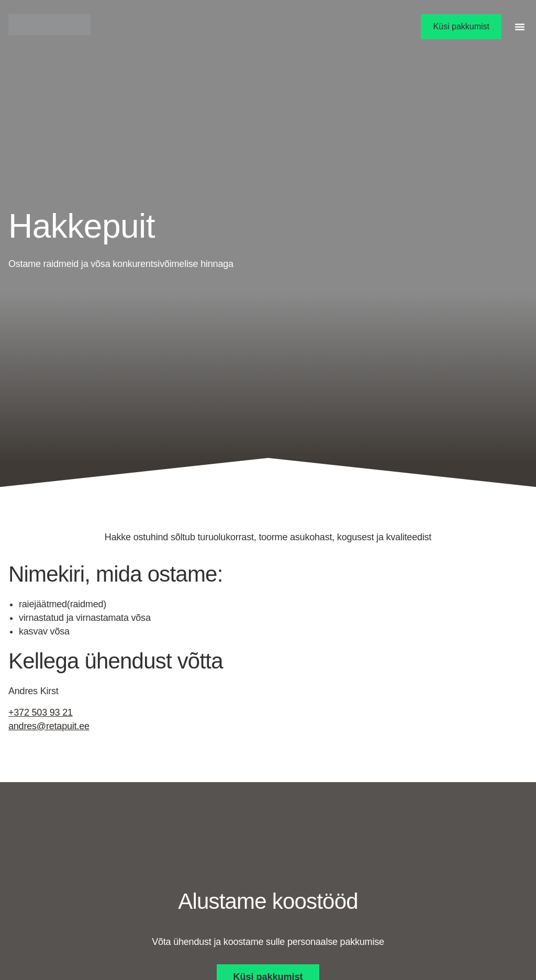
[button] (520, 27)
